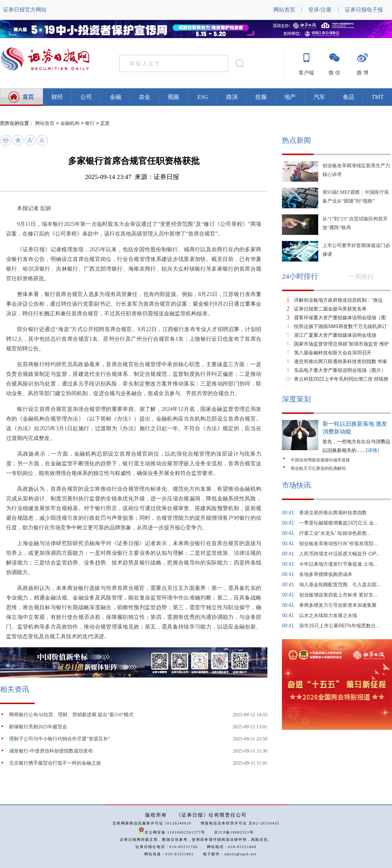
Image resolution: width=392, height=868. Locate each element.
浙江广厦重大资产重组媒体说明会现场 (335, 335)
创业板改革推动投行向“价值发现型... (338, 543)
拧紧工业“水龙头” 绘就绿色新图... (335, 533)
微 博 (362, 73)
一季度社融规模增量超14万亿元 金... (338, 523)
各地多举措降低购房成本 (326, 574)
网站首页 (284, 10)
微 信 (334, 73)
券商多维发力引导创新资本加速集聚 (338, 605)
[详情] (372, 450)
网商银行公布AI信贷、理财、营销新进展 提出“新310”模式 (71, 715)
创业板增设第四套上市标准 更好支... (338, 595)
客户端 (306, 73)
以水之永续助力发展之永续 (328, 615)
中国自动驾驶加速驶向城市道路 (320, 460)
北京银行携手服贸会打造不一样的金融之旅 (55, 763)
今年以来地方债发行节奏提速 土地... (338, 564)
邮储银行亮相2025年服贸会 (38, 727)
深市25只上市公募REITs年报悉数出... (339, 626)
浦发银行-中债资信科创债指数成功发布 (51, 751)
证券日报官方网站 (25, 10)
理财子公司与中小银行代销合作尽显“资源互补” (60, 739)
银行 (90, 123)
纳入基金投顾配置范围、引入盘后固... (340, 585)
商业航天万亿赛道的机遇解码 (318, 468)
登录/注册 (320, 10)
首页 (28, 97)
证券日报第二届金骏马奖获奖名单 (330, 309)
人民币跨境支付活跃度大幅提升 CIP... (339, 554)
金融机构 (70, 123)
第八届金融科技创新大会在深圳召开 (333, 353)
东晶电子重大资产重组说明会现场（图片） (340, 370)
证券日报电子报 (364, 10)
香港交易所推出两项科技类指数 (333, 513)
